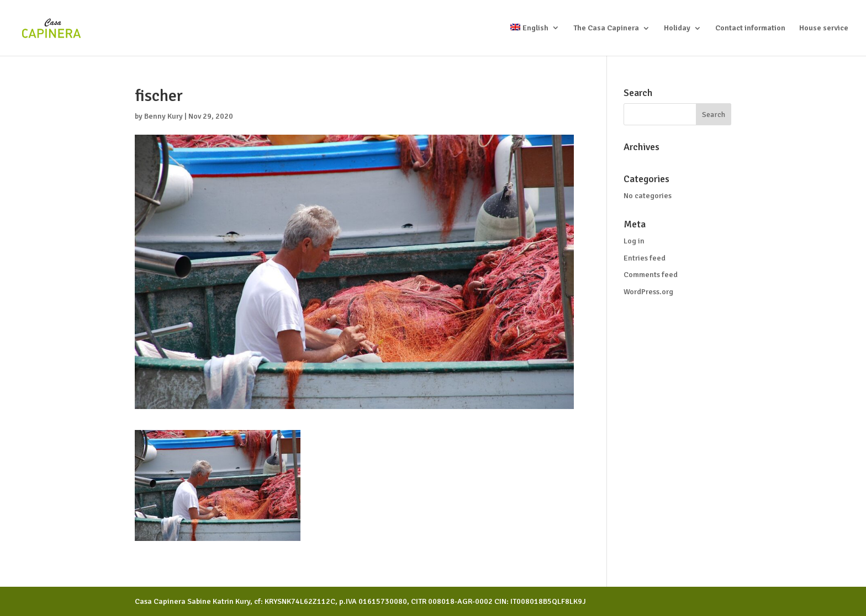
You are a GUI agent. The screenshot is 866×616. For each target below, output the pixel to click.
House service (824, 28)
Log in (634, 241)
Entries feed (645, 258)
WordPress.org (648, 292)
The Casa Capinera (606, 28)
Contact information (750, 28)
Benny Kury (163, 116)
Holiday (677, 28)
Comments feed (651, 275)
